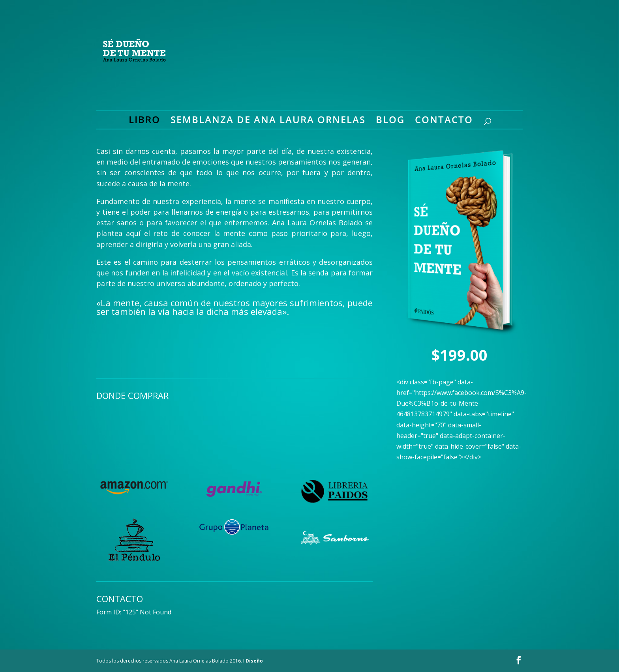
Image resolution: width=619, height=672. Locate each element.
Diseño (254, 661)
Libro (144, 121)
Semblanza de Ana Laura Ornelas (268, 121)
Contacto (444, 121)
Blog (390, 121)
